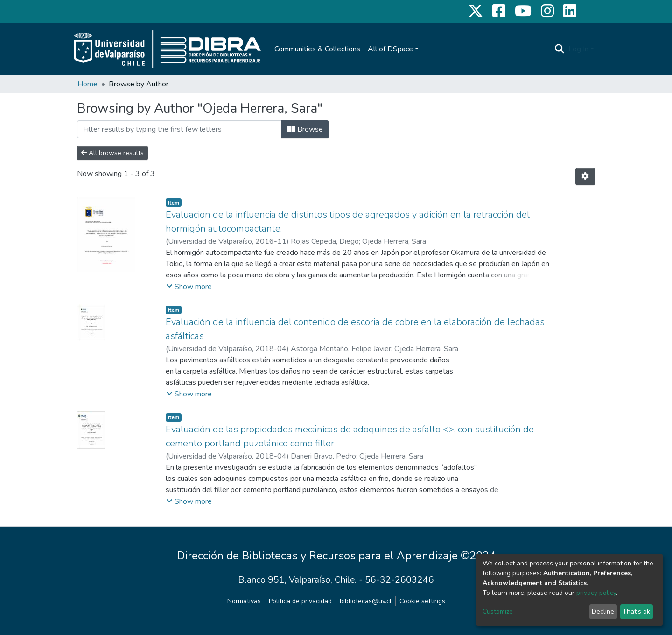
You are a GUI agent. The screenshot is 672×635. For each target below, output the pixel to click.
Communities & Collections (317, 49)
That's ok (636, 611)
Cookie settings (422, 601)
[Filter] (179, 129)
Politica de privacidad (300, 601)
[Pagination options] (585, 176)
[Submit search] (560, 49)
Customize (498, 611)
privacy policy (596, 593)
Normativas (244, 601)
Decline (603, 611)
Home (87, 84)
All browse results (112, 153)
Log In (578, 49)
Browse (305, 129)
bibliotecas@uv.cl (366, 601)
